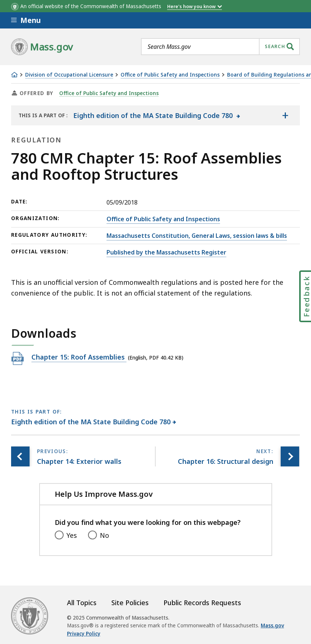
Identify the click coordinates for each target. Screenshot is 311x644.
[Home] (14, 75)
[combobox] (220, 47)
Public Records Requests (202, 603)
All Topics (82, 603)
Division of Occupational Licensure (69, 75)
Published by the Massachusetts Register (166, 252)
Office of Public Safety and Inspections (170, 75)
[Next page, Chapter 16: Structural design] (290, 457)
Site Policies (130, 603)
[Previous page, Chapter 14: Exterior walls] (20, 457)
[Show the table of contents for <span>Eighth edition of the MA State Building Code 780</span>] (285, 115)
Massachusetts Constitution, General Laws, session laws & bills (197, 236)
